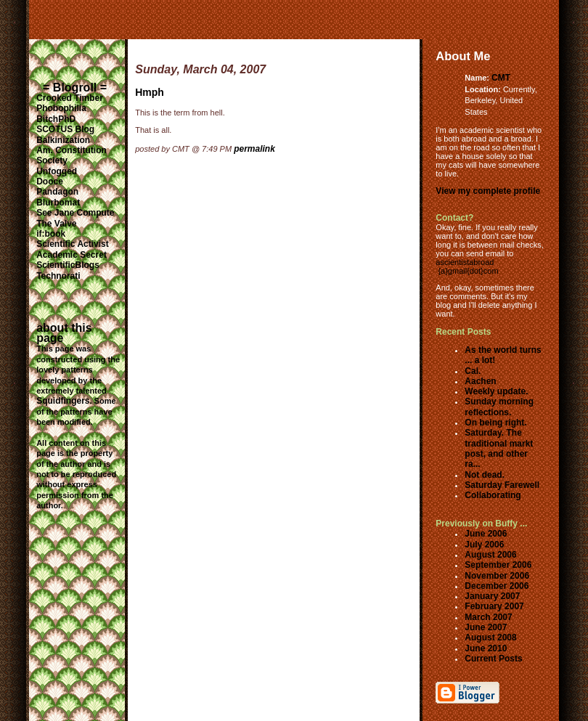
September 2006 (498, 565)
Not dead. (485, 475)
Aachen (480, 381)
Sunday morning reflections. (499, 407)
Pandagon (57, 192)
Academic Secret (72, 255)
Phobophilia (61, 108)
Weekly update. (496, 391)
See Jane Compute (75, 213)
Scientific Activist (73, 244)
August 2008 (490, 638)
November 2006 (497, 576)
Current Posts (493, 659)
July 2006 (484, 545)
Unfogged (57, 171)
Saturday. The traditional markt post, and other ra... (499, 448)
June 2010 (486, 648)
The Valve (56, 224)
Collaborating (493, 495)
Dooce (50, 182)
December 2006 (497, 586)
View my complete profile (488, 191)
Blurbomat (58, 203)
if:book (51, 234)
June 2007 (486, 627)
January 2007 (492, 596)
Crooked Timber (70, 98)
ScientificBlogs (68, 265)
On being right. (495, 423)
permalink (254, 149)
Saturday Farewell (502, 485)
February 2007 (494, 606)
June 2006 (486, 534)
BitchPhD (56, 119)
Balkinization (63, 140)
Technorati (58, 276)
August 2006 (490, 555)
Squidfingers (63, 401)
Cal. (473, 371)
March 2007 (488, 617)
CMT (501, 78)
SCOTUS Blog (65, 129)
